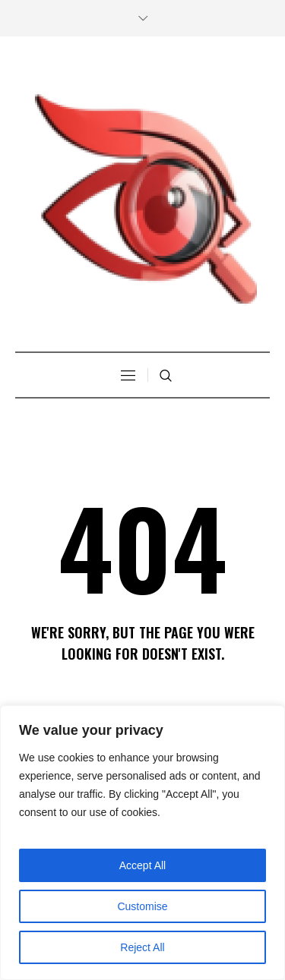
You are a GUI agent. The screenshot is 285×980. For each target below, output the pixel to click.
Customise (142, 906)
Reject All (142, 947)
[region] (142, 843)
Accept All (142, 865)
